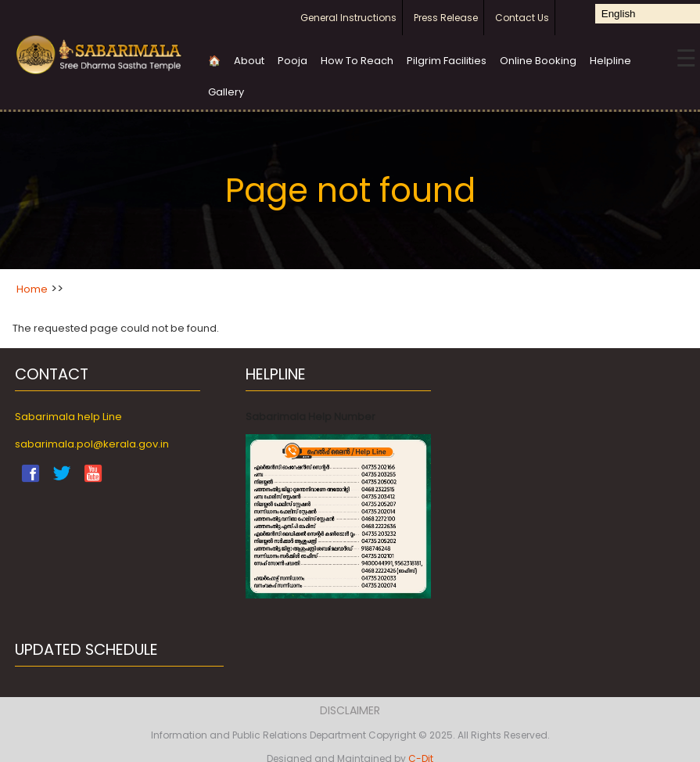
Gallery (226, 92)
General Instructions (348, 18)
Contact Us (522, 18)
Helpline (610, 61)
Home (32, 289)
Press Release (446, 18)
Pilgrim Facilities (447, 61)
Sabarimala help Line (68, 417)
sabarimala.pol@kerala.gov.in (92, 444)
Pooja (293, 61)
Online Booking (538, 61)
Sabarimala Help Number (311, 417)
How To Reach (357, 61)
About (249, 61)
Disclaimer (350, 710)
